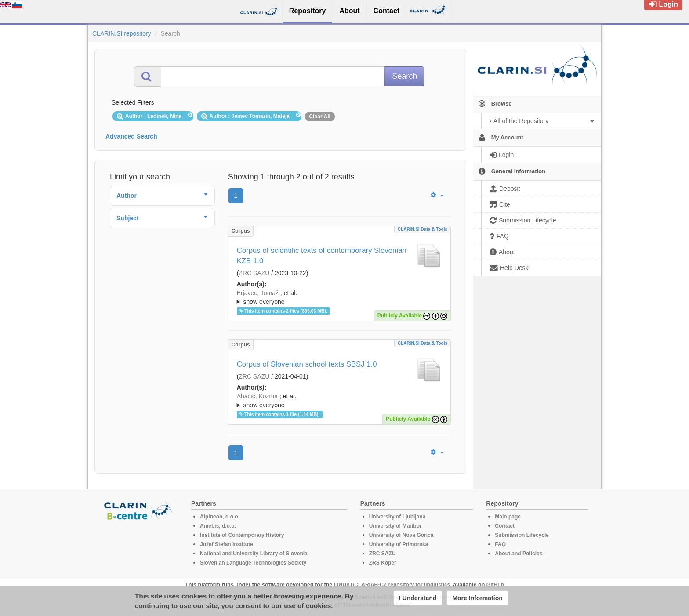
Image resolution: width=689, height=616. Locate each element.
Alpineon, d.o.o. (220, 517)
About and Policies (519, 554)
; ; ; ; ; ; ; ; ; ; (339, 401)
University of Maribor (395, 526)
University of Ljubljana (397, 517)
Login (663, 4)
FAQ (500, 544)
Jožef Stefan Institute (227, 544)
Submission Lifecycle (522, 535)
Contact (505, 526)
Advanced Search (131, 136)
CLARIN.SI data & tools (422, 229)
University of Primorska (399, 544)
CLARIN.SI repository (122, 33)
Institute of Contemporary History (242, 535)
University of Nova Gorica (401, 535)
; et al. (339, 298)
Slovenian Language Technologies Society (253, 563)
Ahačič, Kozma (257, 396)
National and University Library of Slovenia (254, 554)
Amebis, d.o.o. (218, 526)
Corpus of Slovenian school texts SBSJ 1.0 (307, 364)
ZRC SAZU (254, 273)
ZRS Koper (383, 563)
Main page (508, 517)
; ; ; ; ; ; (339, 297)
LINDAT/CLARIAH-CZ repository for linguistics (392, 585)
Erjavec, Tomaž (258, 293)
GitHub (495, 585)
